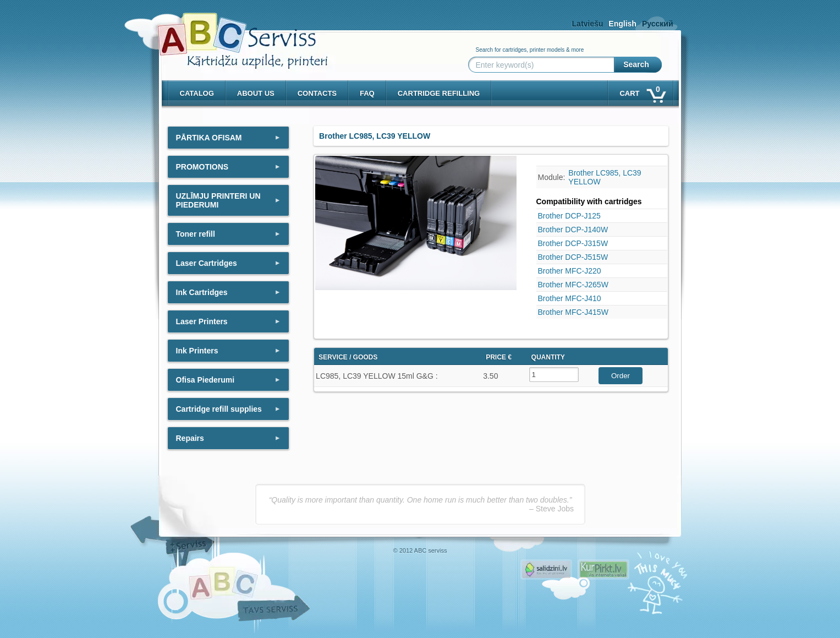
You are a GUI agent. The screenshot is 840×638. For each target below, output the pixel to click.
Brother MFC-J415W (573, 312)
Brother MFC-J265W (573, 285)
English (622, 24)
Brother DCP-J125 (569, 216)
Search (636, 64)
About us (256, 93)
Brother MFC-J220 (570, 271)
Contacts (317, 93)
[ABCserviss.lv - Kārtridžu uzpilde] (233, 33)
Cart (642, 91)
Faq (367, 93)
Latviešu (588, 24)
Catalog (197, 93)
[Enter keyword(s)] (543, 65)
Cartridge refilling (439, 93)
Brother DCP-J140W (573, 230)
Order (621, 376)
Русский (658, 24)
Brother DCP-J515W (573, 257)
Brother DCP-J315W (573, 243)
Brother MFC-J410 (570, 298)
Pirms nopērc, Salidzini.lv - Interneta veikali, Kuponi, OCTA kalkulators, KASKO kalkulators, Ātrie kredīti (546, 569)
